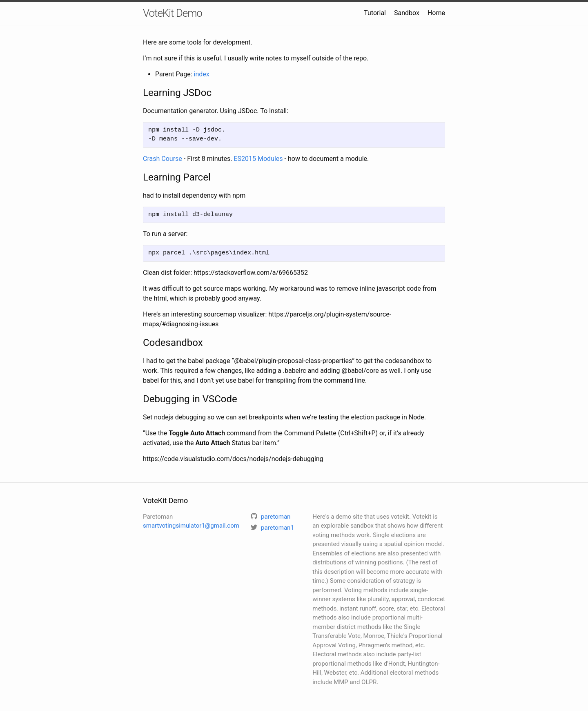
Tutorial (375, 13)
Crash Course (163, 159)
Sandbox (407, 13)
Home (436, 13)
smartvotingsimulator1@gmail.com (191, 526)
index (202, 74)
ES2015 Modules (258, 159)
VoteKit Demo (173, 13)
